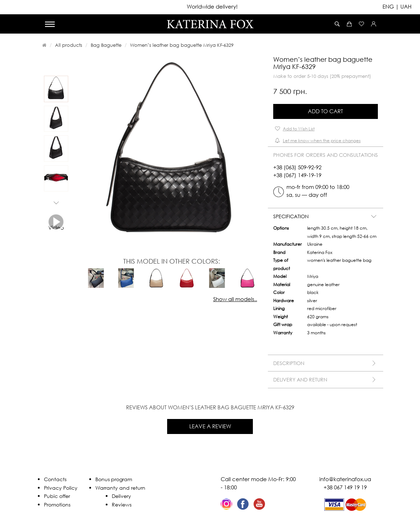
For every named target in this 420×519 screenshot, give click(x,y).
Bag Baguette (106, 45)
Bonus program (114, 479)
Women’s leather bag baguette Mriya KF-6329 (182, 45)
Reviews (122, 505)
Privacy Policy (61, 488)
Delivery (121, 496)
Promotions (57, 505)
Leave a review (210, 426)
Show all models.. (235, 299)
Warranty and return (120, 488)
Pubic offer (57, 496)
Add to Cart (325, 111)
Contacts (55, 479)
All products (69, 45)
